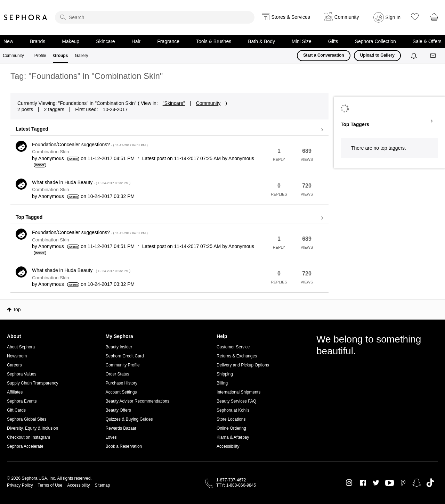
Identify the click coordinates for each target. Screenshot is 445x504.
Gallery (81, 56)
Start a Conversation (323, 55)
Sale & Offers (427, 41)
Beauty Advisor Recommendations (137, 401)
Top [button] (17, 309)
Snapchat (417, 483)
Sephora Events (22, 401)
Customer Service (233, 347)
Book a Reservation (124, 446)
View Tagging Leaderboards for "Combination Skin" (389, 121)
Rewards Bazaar (121, 428)
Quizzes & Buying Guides (129, 419)
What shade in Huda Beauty (81, 182)
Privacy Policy (20, 485)
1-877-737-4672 (231, 480)
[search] (155, 17)
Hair (136, 41)
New (8, 41)
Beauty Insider (119, 347)
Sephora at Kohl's (233, 410)
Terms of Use (50, 485)
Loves (111, 437)
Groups (61, 56)
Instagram (349, 483)
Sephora (26, 17)
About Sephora (21, 347)
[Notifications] (415, 56)
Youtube (390, 483)
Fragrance (168, 41)
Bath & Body (261, 41)
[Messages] (434, 56)
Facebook (363, 483)
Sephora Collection (375, 41)
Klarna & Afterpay (233, 437)
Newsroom (17, 356)
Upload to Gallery (377, 55)
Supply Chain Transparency (33, 383)
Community (13, 56)
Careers (14, 365)
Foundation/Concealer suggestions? (90, 144)
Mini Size (302, 41)
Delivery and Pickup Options (243, 365)
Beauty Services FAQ (236, 401)
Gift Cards (16, 410)
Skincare (105, 41)
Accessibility (228, 446)
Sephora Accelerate (25, 446)
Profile (40, 56)
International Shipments (238, 392)
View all (169, 130)
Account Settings (121, 392)
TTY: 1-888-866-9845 (236, 485)
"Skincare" (174, 103)
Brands (38, 41)
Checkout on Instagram (29, 437)
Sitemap (102, 485)
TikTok (430, 483)
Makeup (71, 41)
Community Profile (123, 365)
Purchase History (122, 383)
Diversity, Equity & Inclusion (33, 428)
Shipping (225, 374)
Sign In (393, 17)
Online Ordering (231, 428)
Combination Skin (51, 152)
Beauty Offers (118, 410)
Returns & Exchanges (237, 356)
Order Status (118, 374)
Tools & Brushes (214, 41)
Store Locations (231, 419)
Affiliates (15, 392)
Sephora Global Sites (27, 419)
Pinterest (403, 483)
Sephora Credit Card (125, 356)
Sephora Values (22, 374)
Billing (222, 383)
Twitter (376, 483)
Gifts (333, 41)
